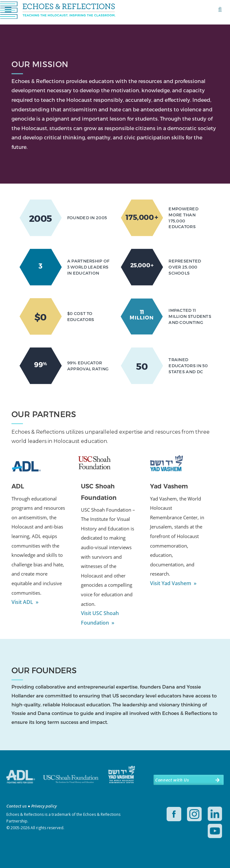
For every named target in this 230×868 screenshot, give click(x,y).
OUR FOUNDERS (44, 670)
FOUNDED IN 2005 (87, 218)
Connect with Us (172, 780)
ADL (18, 486)
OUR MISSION (40, 64)
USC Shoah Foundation (99, 492)
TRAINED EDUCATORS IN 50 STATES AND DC (188, 366)
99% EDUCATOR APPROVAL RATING (88, 366)
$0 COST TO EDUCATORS (81, 316)
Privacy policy (44, 806)
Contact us (17, 806)
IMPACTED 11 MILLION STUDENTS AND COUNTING (190, 316)
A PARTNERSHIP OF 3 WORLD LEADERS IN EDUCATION (88, 267)
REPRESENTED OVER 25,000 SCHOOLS (185, 267)
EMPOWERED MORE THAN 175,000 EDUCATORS (183, 218)
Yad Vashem (169, 486)
